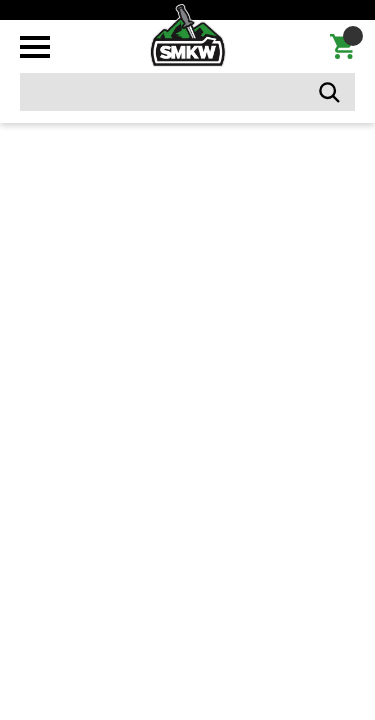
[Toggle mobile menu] (35, 47)
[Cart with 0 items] (342, 47)
